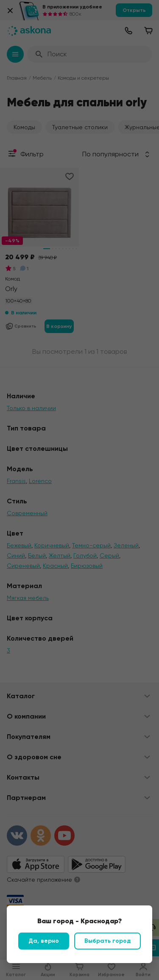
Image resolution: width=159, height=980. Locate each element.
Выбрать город (107, 941)
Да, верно (44, 941)
